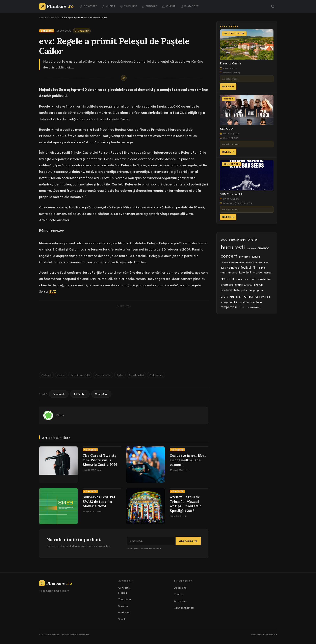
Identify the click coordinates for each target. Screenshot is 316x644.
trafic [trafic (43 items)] (242, 307)
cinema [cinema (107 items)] (263, 248)
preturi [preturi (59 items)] (258, 285)
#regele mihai (136, 375)
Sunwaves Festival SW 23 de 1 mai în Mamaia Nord (99, 502)
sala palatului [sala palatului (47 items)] (229, 302)
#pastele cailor (103, 375)
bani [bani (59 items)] (243, 240)
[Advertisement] (124, 336)
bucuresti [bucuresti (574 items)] (233, 247)
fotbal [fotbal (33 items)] (223, 273)
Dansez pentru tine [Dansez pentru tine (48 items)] (232, 262)
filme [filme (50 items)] (262, 268)
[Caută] (273, 6)
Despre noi (181, 588)
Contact (179, 594)
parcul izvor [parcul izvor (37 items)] (242, 279)
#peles (120, 375)
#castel (61, 375)
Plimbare (56, 583)
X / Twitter (80, 394)
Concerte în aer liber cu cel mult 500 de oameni (188, 460)
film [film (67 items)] (255, 268)
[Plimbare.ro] (56, 6)
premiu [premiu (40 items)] (248, 285)
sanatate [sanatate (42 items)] (244, 302)
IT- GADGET (190, 6)
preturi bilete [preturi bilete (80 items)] (230, 290)
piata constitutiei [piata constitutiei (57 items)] (260, 279)
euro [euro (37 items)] (223, 268)
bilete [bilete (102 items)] (252, 239)
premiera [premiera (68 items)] (227, 285)
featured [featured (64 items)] (233, 268)
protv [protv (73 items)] (224, 296)
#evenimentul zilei (80, 375)
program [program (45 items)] (258, 290)
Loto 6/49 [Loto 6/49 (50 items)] (245, 272)
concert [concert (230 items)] (229, 256)
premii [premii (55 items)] (239, 285)
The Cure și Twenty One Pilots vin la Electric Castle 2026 (100, 460)
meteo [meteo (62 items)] (257, 272)
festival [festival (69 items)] (246, 267)
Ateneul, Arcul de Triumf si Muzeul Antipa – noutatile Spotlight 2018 (186, 504)
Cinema (169, 6)
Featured (124, 612)
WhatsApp (101, 394)
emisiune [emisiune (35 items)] (263, 263)
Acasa (43, 18)
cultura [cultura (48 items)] (256, 257)
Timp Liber (128, 6)
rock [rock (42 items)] (239, 297)
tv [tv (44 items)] (248, 307)
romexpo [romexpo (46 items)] (265, 297)
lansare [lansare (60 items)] (233, 272)
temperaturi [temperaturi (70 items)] (229, 307)
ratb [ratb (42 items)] (232, 297)
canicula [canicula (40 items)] (251, 248)
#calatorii (46, 375)
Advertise (180, 601)
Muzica (109, 6)
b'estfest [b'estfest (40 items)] (234, 240)
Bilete (228, 87)
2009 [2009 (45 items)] (224, 240)
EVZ (53, 291)
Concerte (88, 6)
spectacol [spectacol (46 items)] (256, 302)
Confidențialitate (184, 608)
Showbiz (150, 6)
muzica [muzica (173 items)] (227, 279)
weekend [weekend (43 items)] (255, 307)
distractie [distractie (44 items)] (251, 262)
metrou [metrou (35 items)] (268, 273)
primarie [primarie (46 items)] (247, 290)
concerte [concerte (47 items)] (244, 257)
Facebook (59, 394)
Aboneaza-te (188, 541)
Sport (122, 619)
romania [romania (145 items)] (250, 296)
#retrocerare (156, 375)
